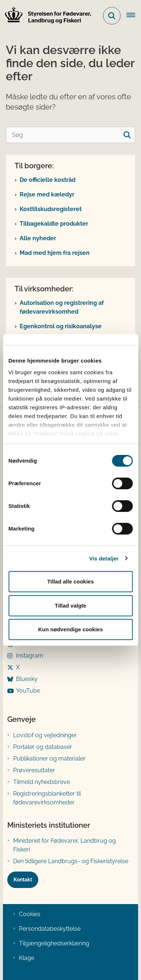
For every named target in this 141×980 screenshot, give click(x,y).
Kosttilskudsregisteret (51, 209)
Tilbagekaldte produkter (54, 224)
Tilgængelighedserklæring (54, 943)
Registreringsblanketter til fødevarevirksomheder (47, 798)
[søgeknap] (127, 135)
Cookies (30, 914)
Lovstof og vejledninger (45, 735)
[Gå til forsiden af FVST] (46, 16)
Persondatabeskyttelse (50, 929)
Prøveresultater (34, 770)
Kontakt (23, 880)
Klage (27, 958)
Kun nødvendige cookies (71, 629)
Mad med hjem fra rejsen (55, 253)
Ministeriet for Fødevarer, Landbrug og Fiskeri (64, 845)
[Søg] (70, 135)
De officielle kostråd (48, 180)
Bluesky (27, 679)
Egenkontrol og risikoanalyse (61, 326)
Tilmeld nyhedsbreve (42, 782)
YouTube (28, 691)
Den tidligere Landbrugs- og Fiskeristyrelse (71, 861)
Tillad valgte (70, 606)
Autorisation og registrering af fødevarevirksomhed (62, 307)
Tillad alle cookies (70, 581)
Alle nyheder (38, 238)
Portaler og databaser (43, 747)
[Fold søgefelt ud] (112, 16)
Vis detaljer (104, 558)
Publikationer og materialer (49, 759)
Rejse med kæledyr (47, 194)
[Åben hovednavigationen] (134, 16)
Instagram (30, 656)
